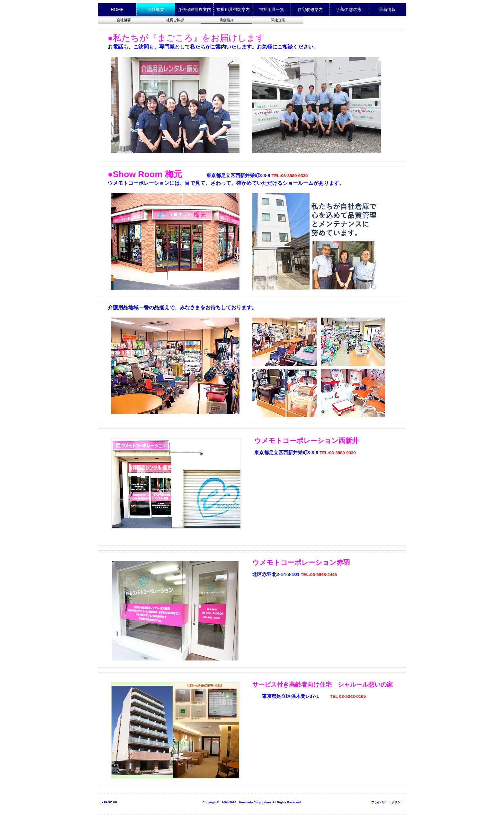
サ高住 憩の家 (349, 9)
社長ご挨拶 (175, 20)
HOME (117, 9)
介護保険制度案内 (194, 9)
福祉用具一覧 (272, 9)
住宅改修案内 (310, 9)
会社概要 (124, 20)
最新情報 (387, 9)
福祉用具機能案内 (233, 9)
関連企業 (278, 20)
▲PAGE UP (109, 802)
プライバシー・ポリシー (387, 802)
